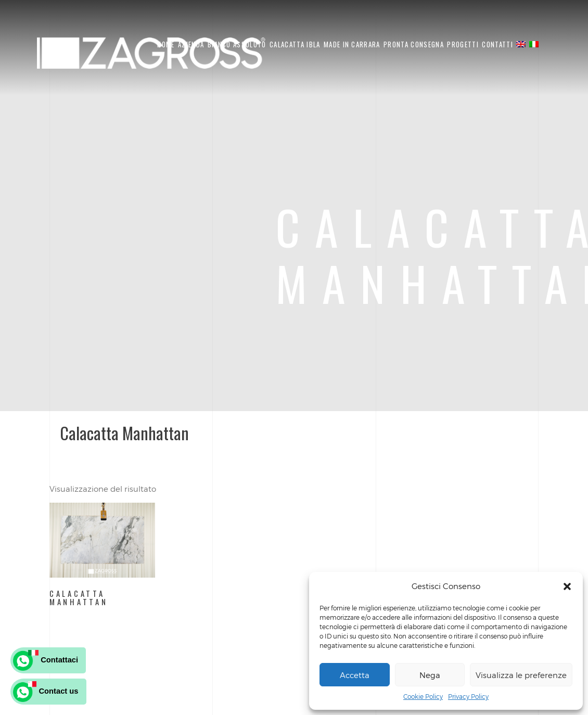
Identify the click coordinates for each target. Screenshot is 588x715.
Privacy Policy (468, 696)
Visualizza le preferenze (521, 675)
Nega (430, 675)
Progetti (463, 44)
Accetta (355, 675)
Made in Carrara (352, 44)
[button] (567, 586)
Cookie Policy (423, 696)
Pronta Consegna (414, 44)
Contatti (497, 44)
